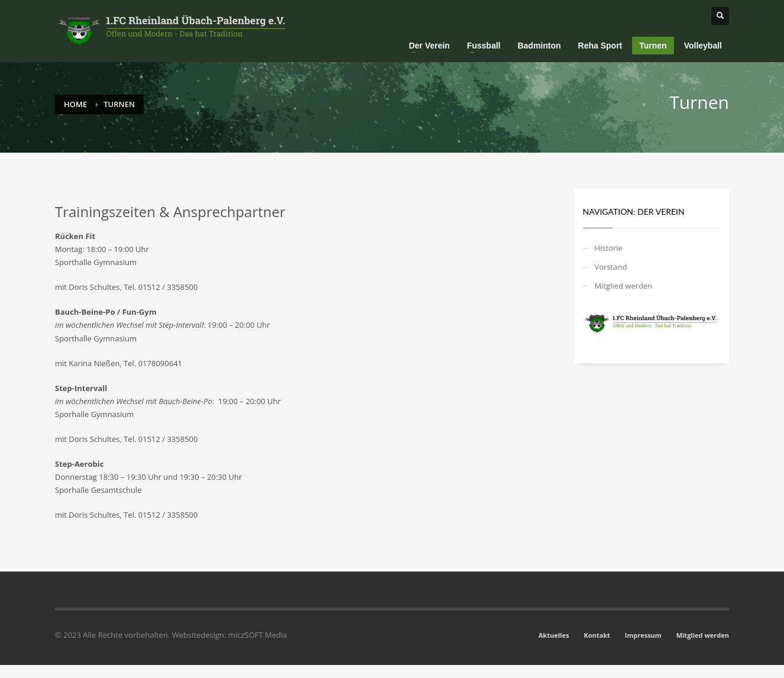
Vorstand (611, 267)
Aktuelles (554, 635)
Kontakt (597, 635)
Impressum (643, 635)
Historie (609, 248)
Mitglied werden (624, 286)
